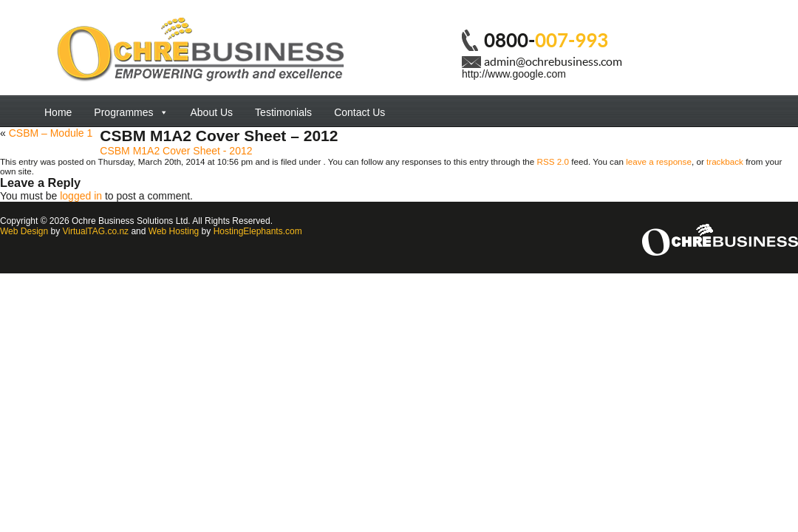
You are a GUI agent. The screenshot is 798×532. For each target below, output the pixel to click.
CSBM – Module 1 (51, 133)
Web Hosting (174, 231)
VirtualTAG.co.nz (96, 231)
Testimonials (283, 112)
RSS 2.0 (553, 161)
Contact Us (359, 112)
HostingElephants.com (258, 231)
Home (58, 112)
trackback (725, 161)
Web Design (24, 231)
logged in (81, 196)
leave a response (659, 161)
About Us (212, 112)
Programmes (131, 112)
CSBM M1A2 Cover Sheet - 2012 (176, 151)
